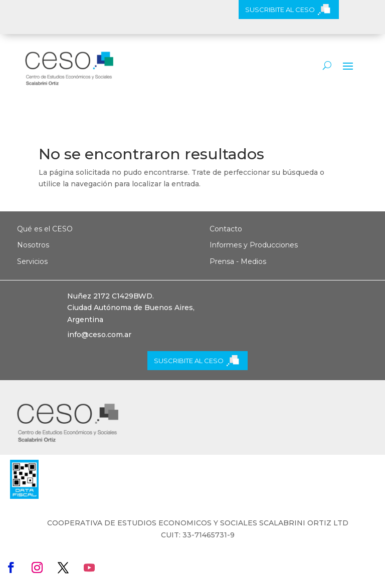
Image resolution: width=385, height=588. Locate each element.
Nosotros (33, 245)
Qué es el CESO (45, 229)
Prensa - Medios (238, 261)
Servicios (32, 261)
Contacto (226, 229)
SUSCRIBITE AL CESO (280, 10)
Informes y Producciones (254, 245)
